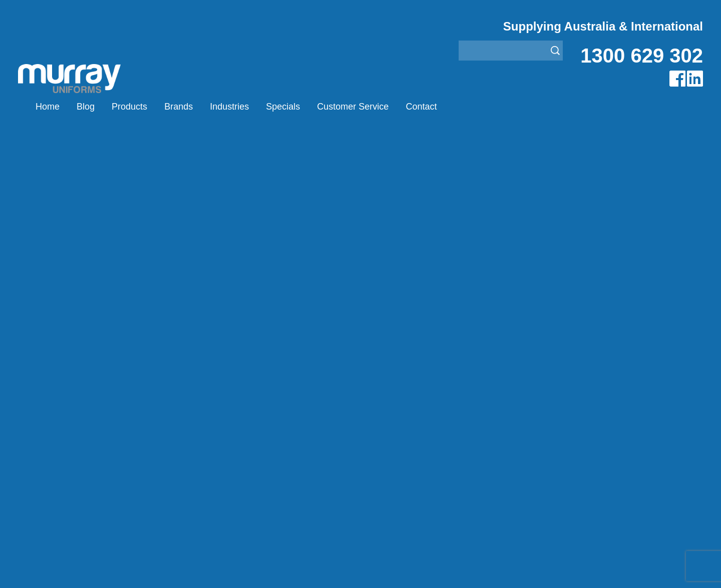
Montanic (219, 430)
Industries (229, 107)
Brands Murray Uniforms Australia (534, 149)
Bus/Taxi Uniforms (393, 417)
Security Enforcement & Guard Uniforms (432, 467)
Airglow (216, 405)
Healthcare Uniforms (397, 430)
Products (129, 107)
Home (48, 107)
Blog (86, 107)
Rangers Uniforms (393, 455)
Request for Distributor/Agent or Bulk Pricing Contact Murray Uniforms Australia (360, 274)
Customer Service (353, 107)
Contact (421, 107)
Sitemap (227, 568)
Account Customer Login (89, 492)
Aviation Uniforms (392, 405)
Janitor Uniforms (390, 442)
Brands (178, 107)
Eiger (212, 417)
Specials (283, 107)
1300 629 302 (642, 56)
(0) (469, 107)
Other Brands (227, 442)
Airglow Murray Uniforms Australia (631, 149)
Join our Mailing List (360, 323)
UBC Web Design (295, 568)
